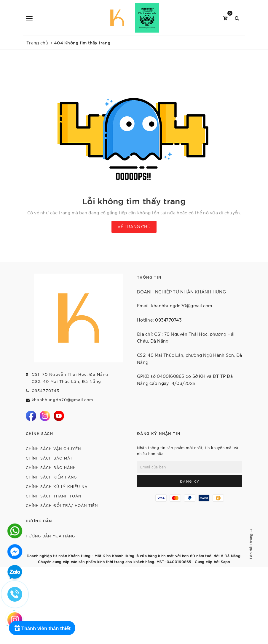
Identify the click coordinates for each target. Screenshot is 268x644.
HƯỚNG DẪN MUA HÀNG (50, 536)
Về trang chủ (134, 227)
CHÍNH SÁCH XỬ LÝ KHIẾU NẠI (57, 486)
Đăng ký (190, 481)
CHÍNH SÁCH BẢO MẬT (49, 458)
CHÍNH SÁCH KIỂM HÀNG (51, 477)
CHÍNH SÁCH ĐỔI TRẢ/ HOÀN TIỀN (62, 505)
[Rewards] (42, 628)
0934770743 (46, 390)
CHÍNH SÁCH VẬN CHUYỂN (53, 448)
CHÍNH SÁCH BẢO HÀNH (51, 467)
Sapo (226, 561)
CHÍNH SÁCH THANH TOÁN (54, 496)
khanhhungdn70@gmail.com (62, 400)
